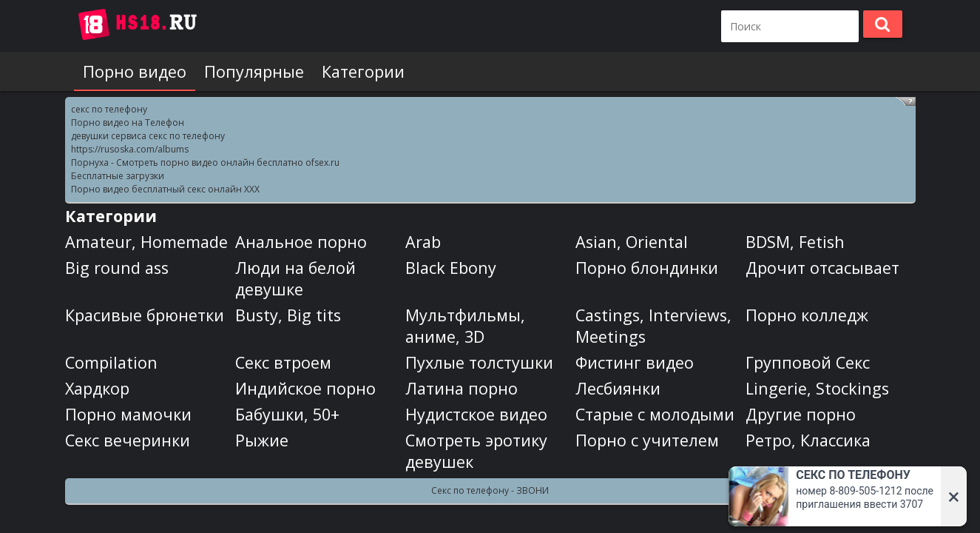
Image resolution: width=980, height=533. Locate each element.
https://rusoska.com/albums (130, 149)
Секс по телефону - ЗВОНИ (490, 490)
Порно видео (135, 71)
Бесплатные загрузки (118, 176)
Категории (363, 71)
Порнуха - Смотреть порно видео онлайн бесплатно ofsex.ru (205, 162)
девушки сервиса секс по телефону (148, 136)
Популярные (254, 71)
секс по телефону (109, 109)
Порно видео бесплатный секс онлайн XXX (165, 189)
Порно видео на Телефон (128, 123)
